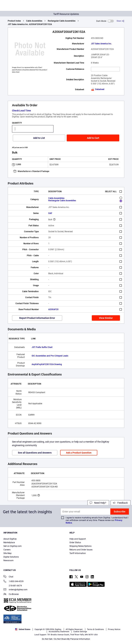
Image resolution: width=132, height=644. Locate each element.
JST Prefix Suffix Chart (42, 347)
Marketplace (9, 543)
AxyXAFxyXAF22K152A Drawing (47, 364)
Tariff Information (78, 553)
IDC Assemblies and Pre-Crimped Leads (50, 356)
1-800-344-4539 (13, 582)
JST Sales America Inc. (101, 44)
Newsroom (9, 560)
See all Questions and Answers (35, 453)
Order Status (75, 543)
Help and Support (78, 539)
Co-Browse (11, 594)
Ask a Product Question (79, 453)
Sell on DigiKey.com (13, 546)
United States (23, 629)
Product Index (14, 21)
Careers (7, 550)
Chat (8, 577)
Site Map (7, 553)
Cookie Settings (80, 632)
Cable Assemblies (34, 21)
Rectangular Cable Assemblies (62, 21)
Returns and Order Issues (81, 550)
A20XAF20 (53, 309)
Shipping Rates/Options (80, 546)
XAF (50, 213)
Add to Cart (93, 138)
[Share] (120, 21)
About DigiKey (10, 539)
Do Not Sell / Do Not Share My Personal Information (66, 639)
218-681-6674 (13, 586)
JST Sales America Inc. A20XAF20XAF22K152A (30, 24)
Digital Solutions (11, 557)
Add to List (39, 138)
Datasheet (98, 89)
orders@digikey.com (15, 590)
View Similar (106, 318)
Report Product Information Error (37, 318)
